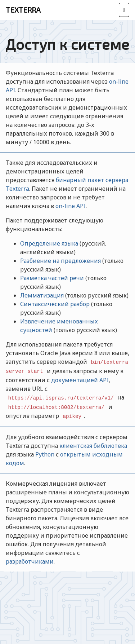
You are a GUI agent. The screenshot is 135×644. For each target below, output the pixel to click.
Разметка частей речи (52, 278)
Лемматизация (42, 295)
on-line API (71, 206)
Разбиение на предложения (60, 261)
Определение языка (49, 243)
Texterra (23, 10)
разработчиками (30, 561)
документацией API (80, 380)
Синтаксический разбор (55, 304)
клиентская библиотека (93, 446)
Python (45, 454)
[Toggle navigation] (124, 10)
